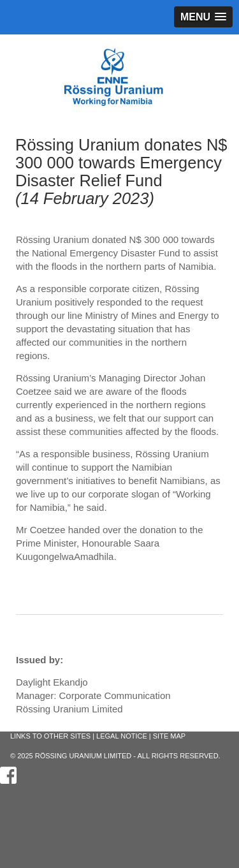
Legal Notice (122, 736)
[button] (203, 17)
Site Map (169, 736)
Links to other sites (50, 736)
